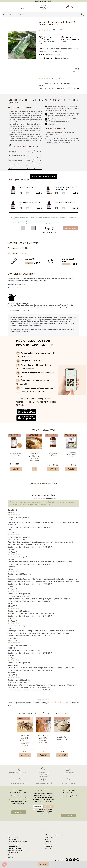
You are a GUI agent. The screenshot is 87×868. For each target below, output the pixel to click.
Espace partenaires (14, 837)
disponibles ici (32, 320)
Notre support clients (68, 780)
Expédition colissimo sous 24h (19, 770)
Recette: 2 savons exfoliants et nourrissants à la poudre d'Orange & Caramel (25, 740)
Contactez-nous (13, 846)
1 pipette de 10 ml (30, 259)
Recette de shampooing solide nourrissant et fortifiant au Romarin (34, 456)
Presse (10, 848)
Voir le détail (44, 864)
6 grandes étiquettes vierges (68, 260)
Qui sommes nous (14, 832)
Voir (34, 469)
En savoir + (19, 812)
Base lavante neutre (65, 202)
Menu (22, 7)
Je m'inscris (49, 806)
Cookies (10, 850)
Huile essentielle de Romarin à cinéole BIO (66, 188)
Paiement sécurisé (68, 770)
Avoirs (47, 832)
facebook (67, 853)
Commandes (49, 830)
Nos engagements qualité (43, 780)
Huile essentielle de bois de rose (16, 454)
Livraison (11, 828)
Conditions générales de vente (17, 835)
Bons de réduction (51, 837)
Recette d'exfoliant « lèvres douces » (62, 739)
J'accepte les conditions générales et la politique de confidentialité (45, 811)
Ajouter (16, 469)
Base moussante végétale (30, 203)
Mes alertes (49, 839)
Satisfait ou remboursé (19, 780)
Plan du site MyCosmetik (16, 844)
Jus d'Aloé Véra (27, 187)
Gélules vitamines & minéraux (53, 454)
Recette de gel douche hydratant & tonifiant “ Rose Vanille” (44, 739)
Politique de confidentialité (16, 841)
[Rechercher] (41, 14)
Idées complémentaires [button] (43, 483)
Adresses (48, 835)
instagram (78, 853)
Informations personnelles (53, 828)
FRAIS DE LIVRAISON (15, 839)
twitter (70, 853)
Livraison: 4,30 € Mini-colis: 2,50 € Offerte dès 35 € (43, 772)
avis (59, 30)
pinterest (74, 853)
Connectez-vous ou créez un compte (61, 502)
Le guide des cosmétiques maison (71, 454)
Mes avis (48, 841)
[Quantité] (28, 228)
